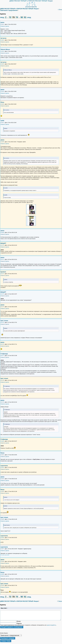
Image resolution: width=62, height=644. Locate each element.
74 (17, 17)
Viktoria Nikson (5, 49)
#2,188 (2, 562)
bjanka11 (3, 272)
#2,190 (2, 585)
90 (22, 17)
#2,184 (2, 491)
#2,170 (2, 245)
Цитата (7, 26)
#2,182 (2, 467)
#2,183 (2, 479)
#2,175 (2, 322)
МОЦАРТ (3, 243)
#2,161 (2, 24)
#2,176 (2, 344)
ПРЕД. (2, 18)
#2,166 (2, 104)
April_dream (4, 321)
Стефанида (4, 354)
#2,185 (2, 519)
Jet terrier (3, 38)
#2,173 (2, 294)
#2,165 (2, 91)
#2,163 (2, 51)
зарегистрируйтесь (51, 625)
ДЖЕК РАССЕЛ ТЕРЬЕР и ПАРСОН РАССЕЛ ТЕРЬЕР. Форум (31, 1)
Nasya (2, 453)
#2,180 (2, 441)
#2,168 (2, 142)
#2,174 (2, 307)
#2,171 (2, 259)
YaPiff (2, 121)
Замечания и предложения (9, 10)
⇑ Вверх (59, 601)
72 (10, 17)
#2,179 (2, 402)
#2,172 (2, 274)
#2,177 (2, 356)
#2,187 (2, 549)
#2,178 (2, 380)
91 (25, 17)
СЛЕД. (29, 18)
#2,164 (2, 64)
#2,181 (2, 455)
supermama (4, 466)
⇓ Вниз (60, 10)
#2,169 (2, 232)
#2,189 (2, 574)
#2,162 (2, 40)
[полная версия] (31, 7)
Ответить (3, 26)
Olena (2, 102)
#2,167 (2, 123)
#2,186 (2, 538)
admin (2, 22)
